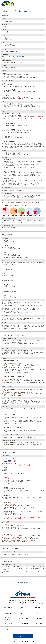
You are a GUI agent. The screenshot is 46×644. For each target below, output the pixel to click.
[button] (23, 636)
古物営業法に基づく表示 (8, 618)
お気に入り (23, 608)
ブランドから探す (38, 619)
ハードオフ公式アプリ (23, 624)
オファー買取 (38, 624)
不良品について (21, 313)
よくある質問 (8, 613)
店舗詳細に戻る (23, 583)
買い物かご (38, 608)
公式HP (8, 629)
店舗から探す (8, 624)
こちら (12, 222)
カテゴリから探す (23, 619)
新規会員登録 (8, 608)
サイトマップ (23, 629)
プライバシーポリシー (38, 613)
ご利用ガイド (23, 613)
